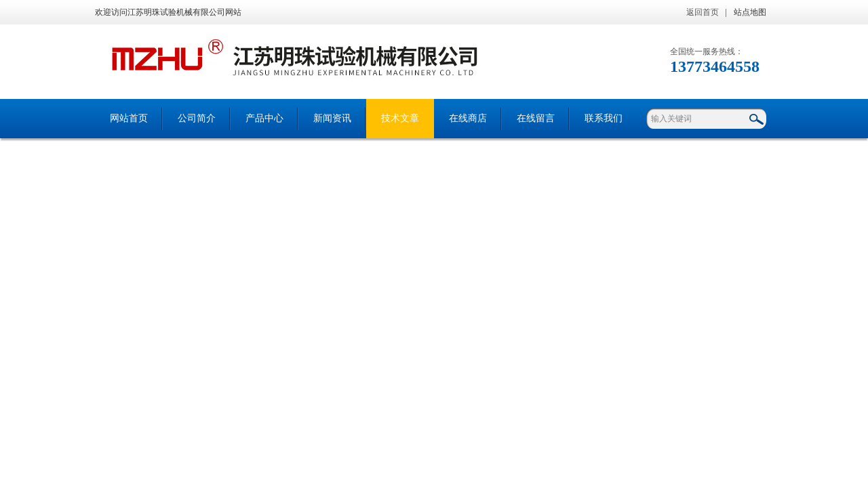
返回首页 (703, 12)
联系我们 (604, 118)
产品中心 (264, 118)
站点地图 (750, 12)
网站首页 (129, 118)
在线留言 (536, 118)
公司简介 (197, 118)
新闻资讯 (332, 118)
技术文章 (400, 118)
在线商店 (468, 118)
